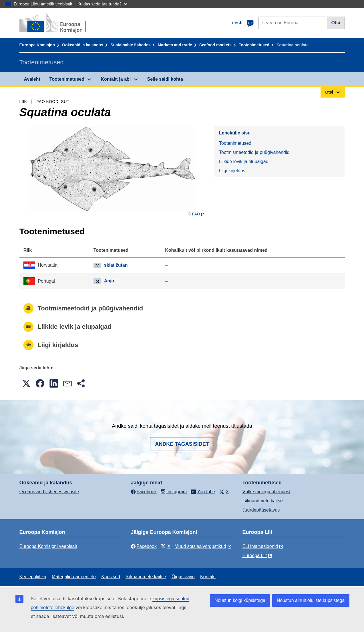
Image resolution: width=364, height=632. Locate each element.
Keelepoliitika (33, 577)
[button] (26, 383)
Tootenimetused (254, 45)
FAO (196, 214)
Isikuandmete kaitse (263, 501)
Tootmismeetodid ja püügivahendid (254, 152)
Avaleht (32, 79)
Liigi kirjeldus (232, 171)
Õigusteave (183, 577)
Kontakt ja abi (116, 79)
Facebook (144, 546)
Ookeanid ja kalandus (83, 45)
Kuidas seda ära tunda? (102, 4)
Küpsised (111, 577)
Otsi (336, 23)
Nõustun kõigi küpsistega (240, 600)
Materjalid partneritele (74, 577)
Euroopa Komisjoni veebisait (48, 546)
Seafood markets (215, 45)
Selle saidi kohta (165, 79)
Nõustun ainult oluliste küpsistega (311, 600)
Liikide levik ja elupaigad (244, 162)
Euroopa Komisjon (37, 45)
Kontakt (208, 577)
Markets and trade (175, 45)
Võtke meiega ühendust (266, 492)
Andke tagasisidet (182, 444)
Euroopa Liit (255, 555)
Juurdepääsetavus (261, 510)
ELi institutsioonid (260, 546)
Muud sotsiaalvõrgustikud (200, 546)
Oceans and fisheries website (49, 492)
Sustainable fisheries (130, 45)
